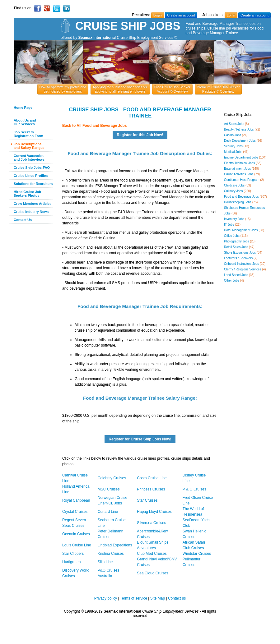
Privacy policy (106, 598)
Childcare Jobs (234, 185)
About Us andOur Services (25, 122)
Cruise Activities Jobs (239, 174)
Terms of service (134, 598)
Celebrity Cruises (112, 478)
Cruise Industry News (31, 212)
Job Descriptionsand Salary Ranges (29, 146)
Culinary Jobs (233, 191)
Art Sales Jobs (234, 124)
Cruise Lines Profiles (31, 176)
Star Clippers (73, 554)
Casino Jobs (233, 135)
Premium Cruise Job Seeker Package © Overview (218, 89)
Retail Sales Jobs (236, 247)
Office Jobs (232, 236)
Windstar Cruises (197, 554)
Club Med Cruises (152, 554)
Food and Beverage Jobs (241, 197)
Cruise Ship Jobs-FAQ (32, 168)
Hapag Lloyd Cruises (154, 512)
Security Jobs (233, 146)
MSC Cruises (109, 489)
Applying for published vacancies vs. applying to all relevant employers (120, 89)
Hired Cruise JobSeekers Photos (27, 194)
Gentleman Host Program (242, 180)
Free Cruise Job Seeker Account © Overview (172, 89)
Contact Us (23, 220)
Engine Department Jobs (241, 157)
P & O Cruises (194, 489)
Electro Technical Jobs (239, 163)
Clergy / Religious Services (243, 269)
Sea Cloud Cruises (152, 573)
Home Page (23, 108)
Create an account (181, 15)
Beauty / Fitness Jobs (239, 129)
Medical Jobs (233, 152)
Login (158, 15)
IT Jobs (229, 225)
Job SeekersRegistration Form (28, 134)
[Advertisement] (28, 322)
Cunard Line (108, 512)
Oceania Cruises (76, 534)
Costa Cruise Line (152, 478)
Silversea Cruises (151, 523)
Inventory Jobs (234, 219)
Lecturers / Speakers (238, 258)
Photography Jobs (237, 241)
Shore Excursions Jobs (240, 253)
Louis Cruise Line (77, 545)
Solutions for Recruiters (33, 184)
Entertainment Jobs (237, 169)
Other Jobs (232, 281)
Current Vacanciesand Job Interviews (29, 158)
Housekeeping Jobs (238, 202)
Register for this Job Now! (140, 135)
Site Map (158, 598)
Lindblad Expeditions (115, 545)
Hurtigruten (71, 562)
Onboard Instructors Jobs (241, 264)
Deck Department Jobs (240, 141)
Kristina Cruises (111, 554)
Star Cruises (147, 500)
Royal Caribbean (76, 500)
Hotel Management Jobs (241, 230)
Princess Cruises (151, 489)
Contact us (177, 598)
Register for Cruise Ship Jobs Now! (140, 439)
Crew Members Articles (33, 204)
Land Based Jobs (236, 275)
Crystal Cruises (75, 512)
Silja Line (105, 562)
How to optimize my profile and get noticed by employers (63, 89)
